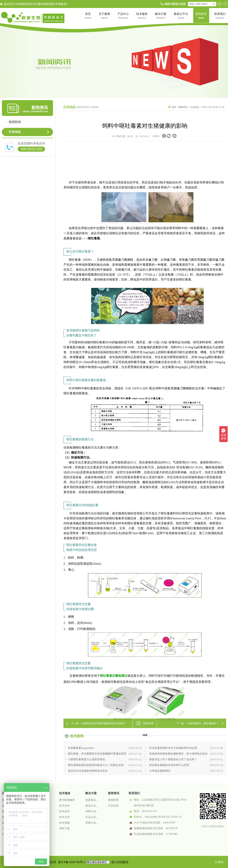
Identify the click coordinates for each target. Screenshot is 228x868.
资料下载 (64, 829)
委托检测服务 (67, 800)
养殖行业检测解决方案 (92, 823)
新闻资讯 (183, 107)
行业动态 (15, 132)
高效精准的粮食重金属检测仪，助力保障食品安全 (186, 774)
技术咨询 (64, 811)
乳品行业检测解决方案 (92, 817)
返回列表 (148, 728)
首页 (174, 107)
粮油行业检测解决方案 (92, 806)
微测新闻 (15, 122)
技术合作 (64, 806)
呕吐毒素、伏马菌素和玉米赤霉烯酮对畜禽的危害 (105, 774)
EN (220, 4)
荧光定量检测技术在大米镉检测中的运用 (186, 768)
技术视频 (64, 823)
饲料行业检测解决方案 (92, 811)
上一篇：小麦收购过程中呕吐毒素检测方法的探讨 (98, 728)
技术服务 (65, 793)
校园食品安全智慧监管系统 (92, 800)
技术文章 (64, 817)
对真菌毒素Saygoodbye (105, 768)
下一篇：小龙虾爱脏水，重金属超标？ (198, 728)
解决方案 (91, 793)
